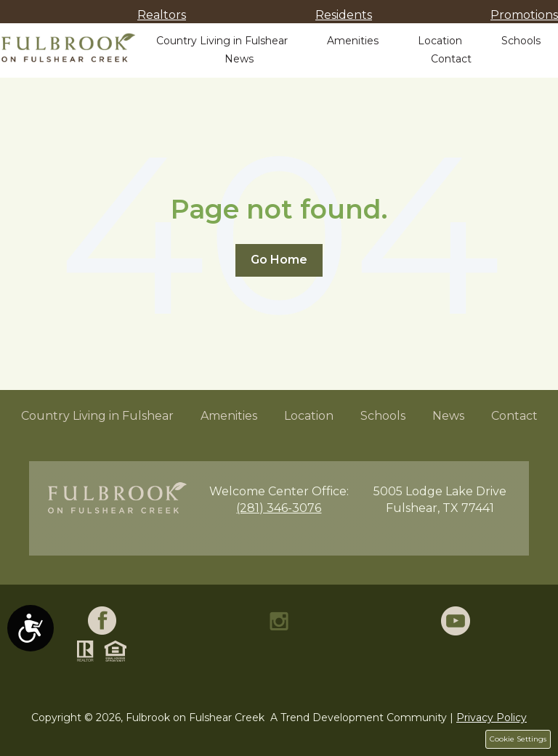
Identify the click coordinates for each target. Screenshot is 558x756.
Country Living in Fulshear (222, 41)
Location (440, 41)
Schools (521, 41)
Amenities (353, 41)
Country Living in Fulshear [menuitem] (97, 416)
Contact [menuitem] (514, 416)
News (239, 59)
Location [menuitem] (309, 416)
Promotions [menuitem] (524, 15)
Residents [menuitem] (344, 15)
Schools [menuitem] (383, 416)
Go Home (279, 260)
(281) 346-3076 (279, 508)
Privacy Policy (492, 718)
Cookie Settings (518, 739)
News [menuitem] (448, 416)
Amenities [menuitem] (229, 416)
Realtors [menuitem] (162, 15)
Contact (451, 59)
